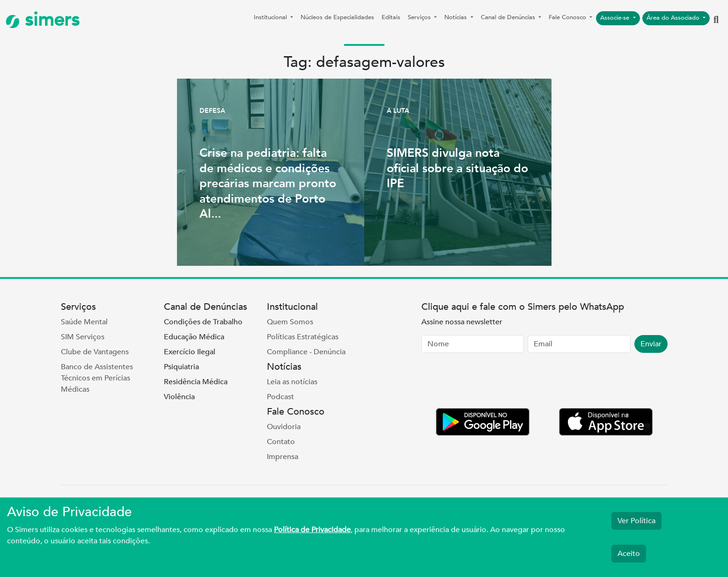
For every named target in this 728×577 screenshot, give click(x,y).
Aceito (629, 554)
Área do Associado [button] (674, 18)
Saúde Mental (84, 322)
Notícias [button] (456, 17)
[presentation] (493, 382)
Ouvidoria (284, 427)
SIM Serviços (83, 337)
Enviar (651, 344)
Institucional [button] (271, 17)
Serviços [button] (420, 17)
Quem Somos (290, 322)
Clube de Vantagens (95, 352)
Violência (179, 397)
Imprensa (283, 457)
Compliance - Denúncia (306, 352)
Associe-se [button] (616, 18)
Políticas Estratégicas (303, 337)
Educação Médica (194, 337)
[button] (716, 20)
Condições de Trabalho (203, 322)
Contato (281, 442)
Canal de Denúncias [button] (509, 17)
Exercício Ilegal (190, 352)
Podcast (280, 397)
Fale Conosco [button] (568, 17)
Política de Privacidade (312, 530)
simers (43, 20)
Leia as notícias (292, 382)
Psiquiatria (181, 367)
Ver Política (636, 521)
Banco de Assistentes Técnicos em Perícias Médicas (97, 378)
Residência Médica (196, 382)
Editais (391, 17)
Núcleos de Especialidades (337, 17)
